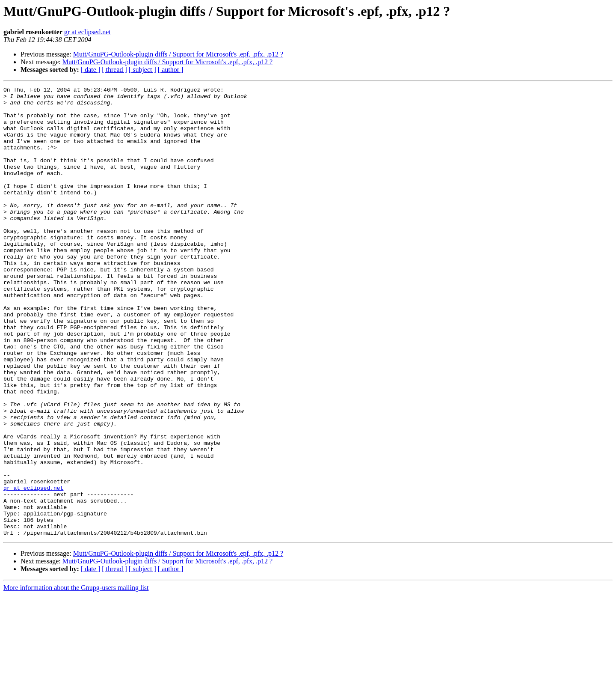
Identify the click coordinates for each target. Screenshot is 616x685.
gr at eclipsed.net (87, 32)
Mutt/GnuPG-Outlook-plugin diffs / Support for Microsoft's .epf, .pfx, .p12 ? (178, 54)
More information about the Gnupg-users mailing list (76, 678)
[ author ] (171, 70)
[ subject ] (142, 70)
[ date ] (90, 70)
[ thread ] (114, 70)
